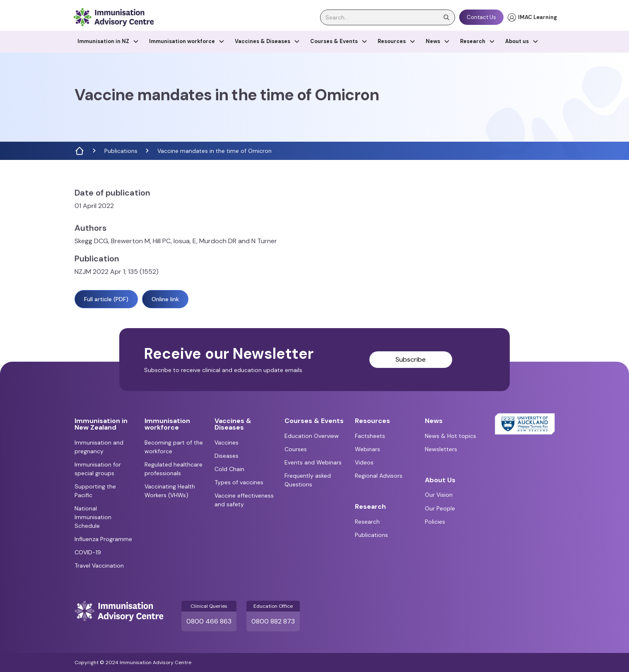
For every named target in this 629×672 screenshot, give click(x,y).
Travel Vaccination (99, 566)
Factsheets (370, 436)
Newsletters (441, 449)
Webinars (368, 449)
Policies (435, 522)
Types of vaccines (239, 482)
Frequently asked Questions (308, 480)
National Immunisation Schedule (93, 517)
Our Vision (439, 495)
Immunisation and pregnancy (99, 447)
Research (367, 522)
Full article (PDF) (106, 299)
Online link (165, 299)
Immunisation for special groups (98, 469)
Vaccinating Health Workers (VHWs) (170, 491)
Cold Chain (229, 469)
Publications (121, 151)
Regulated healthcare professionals (174, 469)
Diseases (227, 456)
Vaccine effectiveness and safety (244, 500)
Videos (364, 462)
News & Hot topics (451, 436)
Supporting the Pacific (95, 491)
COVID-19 (88, 552)
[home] (113, 17)
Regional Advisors (379, 476)
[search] (388, 17)
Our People (440, 508)
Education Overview (312, 436)
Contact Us (481, 17)
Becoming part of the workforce (174, 447)
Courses (296, 449)
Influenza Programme (103, 539)
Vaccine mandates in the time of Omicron (214, 151)
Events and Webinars (313, 462)
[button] (108, 42)
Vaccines (227, 442)
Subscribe (411, 359)
